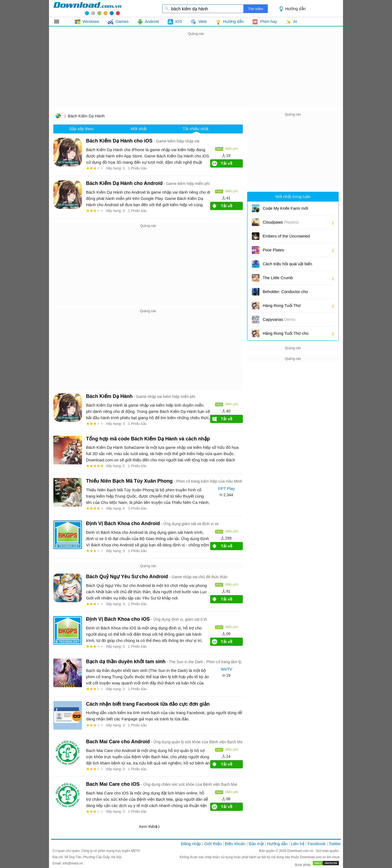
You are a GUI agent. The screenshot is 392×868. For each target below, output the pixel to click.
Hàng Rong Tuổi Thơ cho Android (286, 335)
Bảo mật (256, 844)
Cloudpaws (281, 222)
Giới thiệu (213, 844)
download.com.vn (87, 8)
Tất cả (60, 22)
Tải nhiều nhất (195, 129)
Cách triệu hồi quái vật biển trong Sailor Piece (287, 266)
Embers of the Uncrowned (286, 236)
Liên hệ (298, 844)
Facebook (317, 844)
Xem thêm (148, 826)
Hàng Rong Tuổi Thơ (282, 305)
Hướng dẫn (295, 9)
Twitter (335, 844)
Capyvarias (279, 319)
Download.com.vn (301, 851)
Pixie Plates (273, 250)
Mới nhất (139, 129)
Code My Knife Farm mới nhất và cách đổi (285, 210)
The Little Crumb (278, 278)
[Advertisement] (196, 75)
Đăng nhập (191, 844)
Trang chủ (58, 116)
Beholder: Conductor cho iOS (285, 293)
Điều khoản (235, 844)
